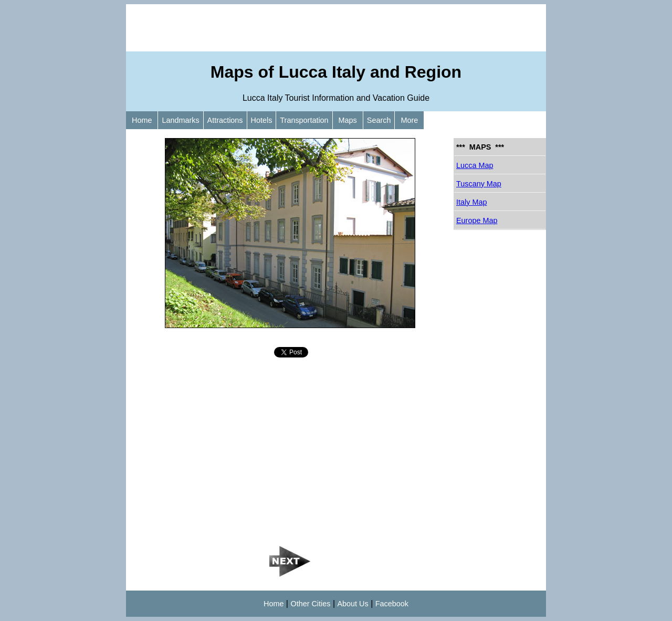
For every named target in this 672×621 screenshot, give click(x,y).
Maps (348, 120)
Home (142, 120)
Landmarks (180, 120)
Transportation (304, 120)
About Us (353, 604)
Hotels (262, 120)
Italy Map (471, 202)
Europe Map (477, 220)
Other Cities (310, 604)
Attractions (225, 120)
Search (379, 120)
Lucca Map (475, 165)
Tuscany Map (479, 184)
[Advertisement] (336, 28)
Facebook (392, 604)
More (409, 120)
